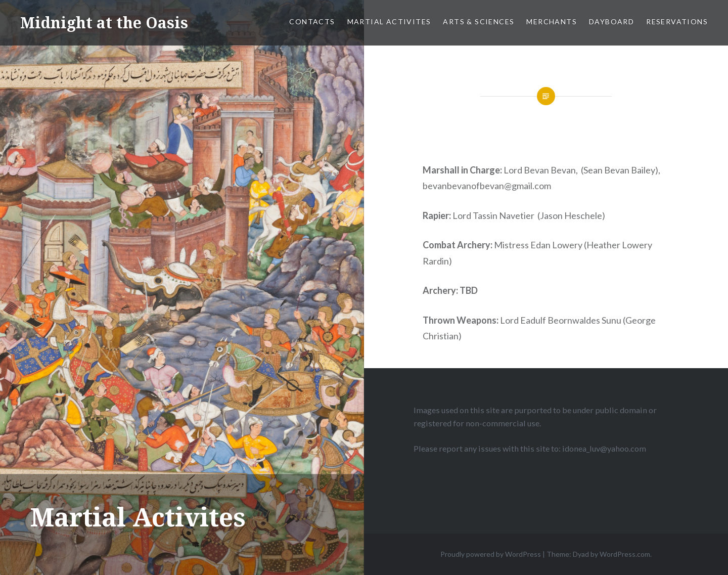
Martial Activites (389, 21)
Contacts (312, 21)
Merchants (552, 21)
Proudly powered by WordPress (491, 554)
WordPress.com (625, 554)
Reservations (677, 21)
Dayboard (611, 21)
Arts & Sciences (479, 21)
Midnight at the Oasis (104, 23)
